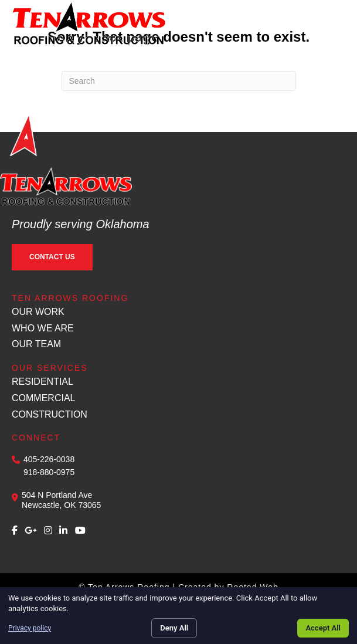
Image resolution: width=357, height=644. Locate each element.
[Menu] (332, 22)
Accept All (323, 628)
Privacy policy (30, 628)
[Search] (179, 81)
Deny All (174, 628)
